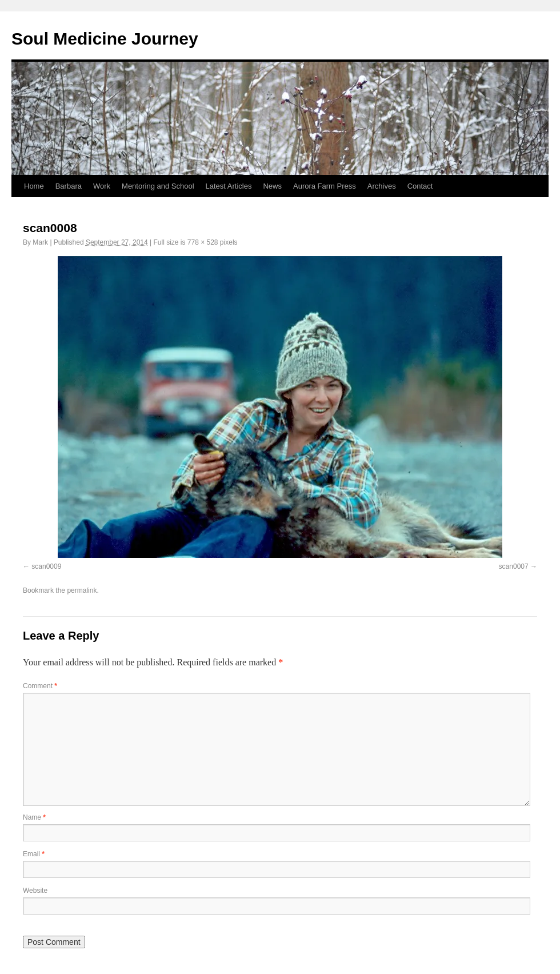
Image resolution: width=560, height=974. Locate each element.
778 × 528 (203, 242)
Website (35, 891)
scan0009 (46, 566)
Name (34, 817)
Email (34, 854)
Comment (40, 686)
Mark (40, 242)
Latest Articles (229, 186)
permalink (82, 590)
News (272, 186)
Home (34, 186)
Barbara (69, 186)
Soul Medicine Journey (105, 39)
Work (102, 186)
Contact (420, 186)
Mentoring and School (158, 186)
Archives (382, 186)
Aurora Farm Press (325, 186)
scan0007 (514, 566)
